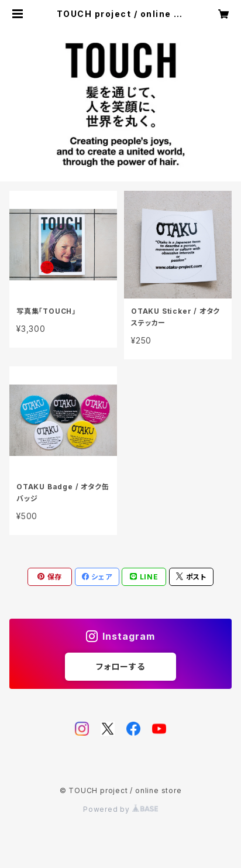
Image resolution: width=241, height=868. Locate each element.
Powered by (120, 809)
